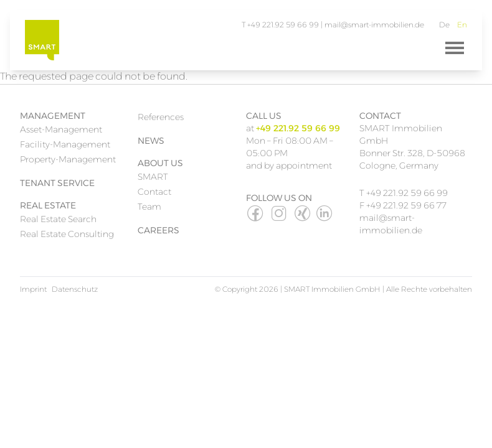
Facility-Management (65, 144)
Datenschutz (75, 289)
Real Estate (48, 205)
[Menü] (455, 48)
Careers (158, 230)
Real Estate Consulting (67, 234)
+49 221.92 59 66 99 (407, 193)
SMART (153, 177)
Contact (154, 192)
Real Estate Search (58, 219)
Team (149, 207)
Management (53, 116)
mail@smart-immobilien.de (374, 25)
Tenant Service (57, 183)
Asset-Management (61, 129)
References (161, 117)
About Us (160, 163)
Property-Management (68, 159)
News (151, 141)
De (444, 25)
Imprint (33, 289)
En (462, 25)
